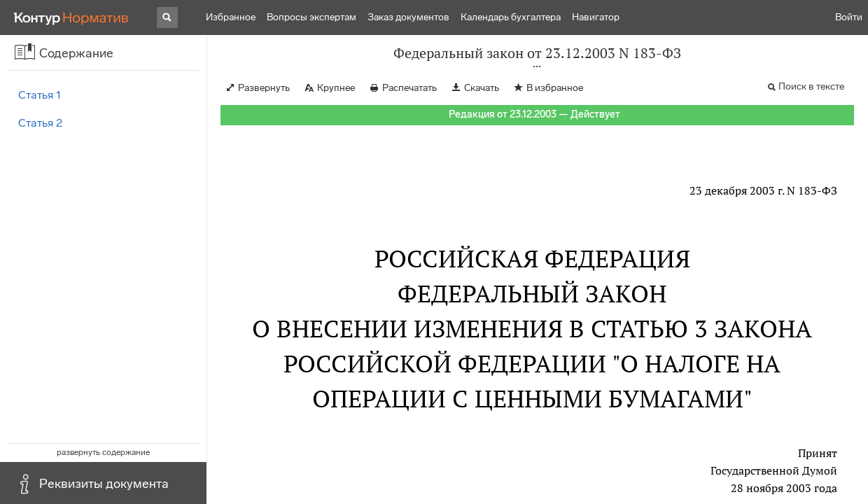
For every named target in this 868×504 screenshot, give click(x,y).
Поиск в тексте (811, 86)
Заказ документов (408, 17)
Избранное (231, 17)
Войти (849, 17)
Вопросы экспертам (311, 17)
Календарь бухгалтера (511, 17)
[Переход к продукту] (71, 17)
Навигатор (596, 17)
